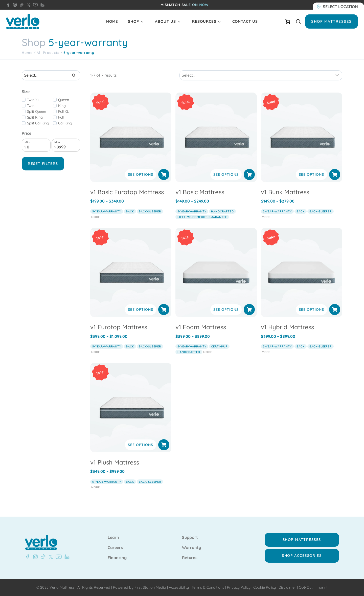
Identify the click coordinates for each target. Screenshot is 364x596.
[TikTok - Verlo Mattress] (42, 557)
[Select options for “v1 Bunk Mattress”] (335, 174)
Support (190, 538)
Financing (117, 558)
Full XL (64, 112)
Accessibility (179, 587)
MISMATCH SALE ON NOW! (185, 5)
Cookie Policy (265, 587)
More (96, 217)
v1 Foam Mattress (201, 327)
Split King (35, 117)
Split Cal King (38, 123)
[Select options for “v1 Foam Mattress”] (249, 310)
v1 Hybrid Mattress (287, 327)
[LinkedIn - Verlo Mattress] (14, 5)
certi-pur (219, 346)
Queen (64, 100)
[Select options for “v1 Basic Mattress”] (249, 174)
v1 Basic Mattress (200, 192)
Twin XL (33, 100)
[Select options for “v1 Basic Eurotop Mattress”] (164, 174)
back (130, 211)
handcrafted (222, 211)
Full (61, 117)
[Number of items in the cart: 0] (288, 21)
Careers (115, 548)
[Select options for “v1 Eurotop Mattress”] (164, 310)
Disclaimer (287, 587)
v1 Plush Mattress (115, 462)
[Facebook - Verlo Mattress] (8, 5)
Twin (31, 106)
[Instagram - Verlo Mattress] (34, 557)
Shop (133, 21)
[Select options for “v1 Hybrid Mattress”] (335, 310)
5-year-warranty (107, 211)
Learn (113, 538)
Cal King (65, 123)
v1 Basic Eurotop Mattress (127, 192)
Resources (204, 21)
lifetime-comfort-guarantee (202, 217)
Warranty (191, 548)
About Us (165, 21)
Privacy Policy (239, 587)
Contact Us (245, 21)
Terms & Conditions (208, 587)
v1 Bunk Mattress (285, 192)
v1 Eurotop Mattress (119, 327)
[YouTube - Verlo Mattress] (58, 557)
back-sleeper (150, 211)
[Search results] (51, 75)
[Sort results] (261, 75)
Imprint (322, 587)
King (62, 106)
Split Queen (37, 112)
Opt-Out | (307, 587)
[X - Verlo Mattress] (50, 557)
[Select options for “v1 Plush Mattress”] (164, 445)
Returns (190, 558)
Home (112, 21)
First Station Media (150, 587)
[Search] (74, 75)
